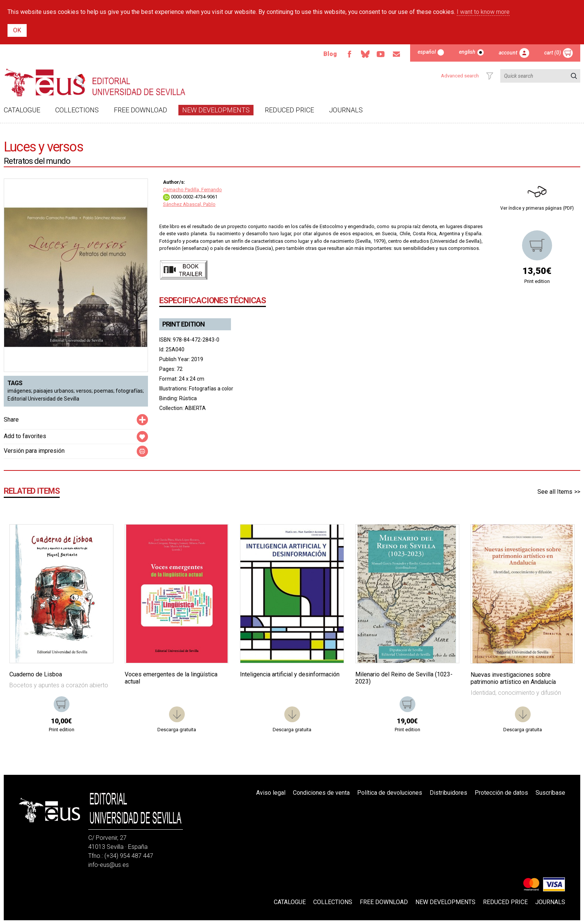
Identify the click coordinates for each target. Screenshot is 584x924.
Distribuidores (448, 793)
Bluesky (365, 54)
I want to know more (483, 12)
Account (508, 53)
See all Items (555, 492)
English (467, 52)
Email (397, 54)
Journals (346, 110)
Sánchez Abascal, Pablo (189, 204)
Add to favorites (25, 436)
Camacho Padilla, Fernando (192, 190)
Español (427, 52)
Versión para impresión (34, 451)
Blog (330, 54)
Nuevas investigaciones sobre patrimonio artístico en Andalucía (513, 678)
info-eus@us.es (109, 865)
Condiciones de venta (321, 793)
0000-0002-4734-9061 (190, 197)
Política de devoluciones (390, 793)
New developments (216, 110)
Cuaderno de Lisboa (36, 674)
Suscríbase (550, 793)
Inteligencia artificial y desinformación (290, 674)
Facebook (349, 54)
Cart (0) (553, 53)
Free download (140, 110)
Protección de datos (501, 793)
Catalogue (22, 110)
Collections (77, 110)
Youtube (381, 54)
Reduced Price (289, 110)
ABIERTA (195, 408)
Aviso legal (271, 793)
